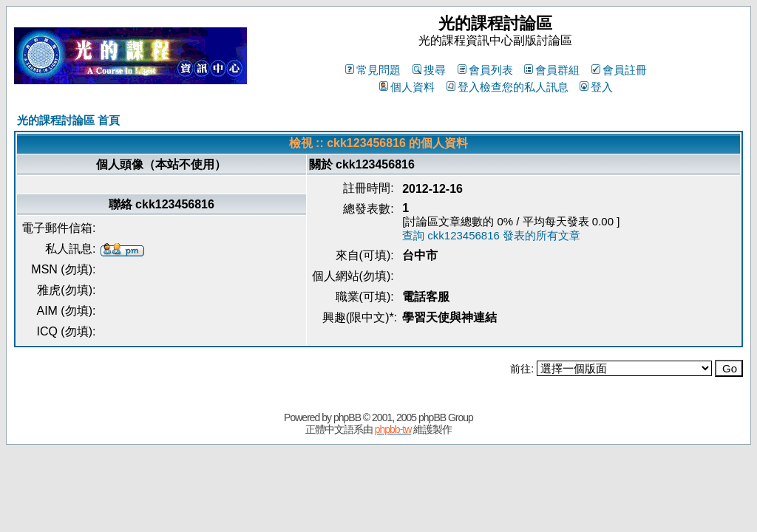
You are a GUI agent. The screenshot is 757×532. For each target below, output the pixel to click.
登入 (596, 87)
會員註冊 (619, 70)
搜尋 (429, 70)
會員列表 (485, 70)
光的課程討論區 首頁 (68, 120)
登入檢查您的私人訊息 (508, 87)
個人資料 (407, 87)
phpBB (347, 417)
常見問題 (373, 70)
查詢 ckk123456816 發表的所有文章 (491, 235)
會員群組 (552, 70)
